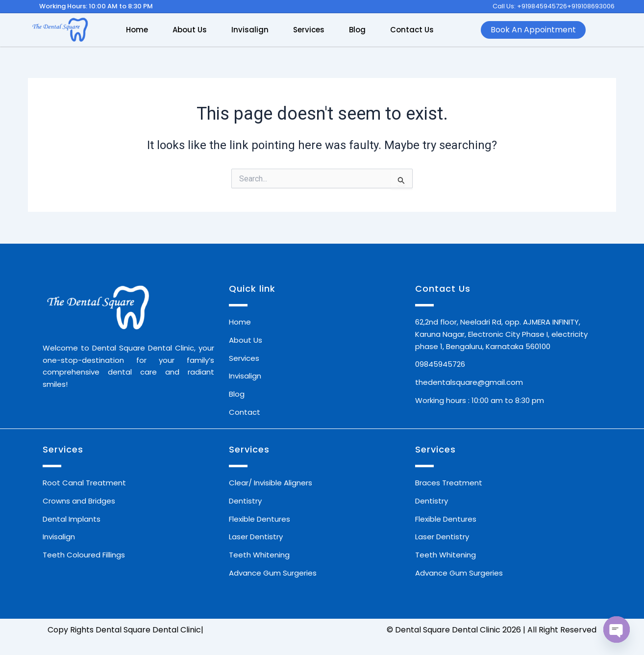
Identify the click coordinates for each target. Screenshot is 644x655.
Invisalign (250, 30)
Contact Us (412, 30)
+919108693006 (591, 6)
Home (137, 30)
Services (309, 30)
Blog (357, 30)
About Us (190, 30)
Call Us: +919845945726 (530, 6)
